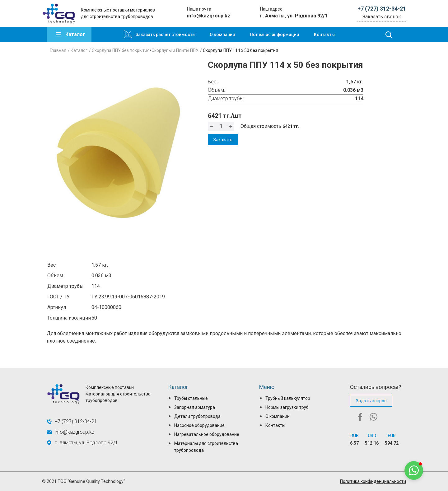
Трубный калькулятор (288, 398)
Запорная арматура (195, 407)
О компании (222, 35)
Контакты (324, 35)
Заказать (223, 140)
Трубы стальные (191, 398)
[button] (414, 470)
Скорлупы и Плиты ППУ (175, 50)
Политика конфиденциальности (373, 481)
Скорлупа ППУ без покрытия (121, 50)
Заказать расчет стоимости (165, 35)
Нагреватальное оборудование (207, 434)
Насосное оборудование (199, 425)
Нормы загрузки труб (287, 407)
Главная (58, 50)
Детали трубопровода (197, 416)
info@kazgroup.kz (209, 16)
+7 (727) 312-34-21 (382, 9)
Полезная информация (274, 35)
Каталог (75, 34)
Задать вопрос (371, 401)
